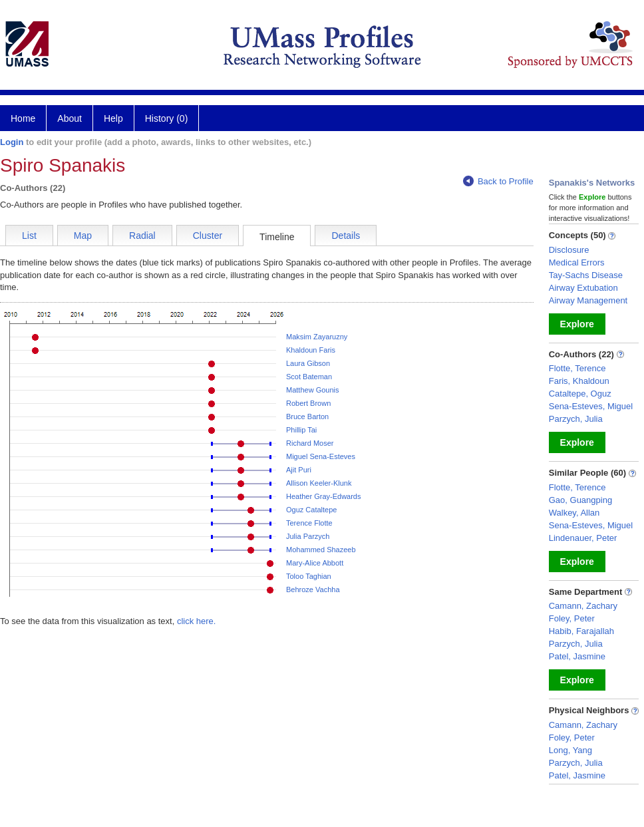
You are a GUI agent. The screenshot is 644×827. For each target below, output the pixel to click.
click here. (197, 621)
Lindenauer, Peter (583, 538)
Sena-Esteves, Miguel (591, 406)
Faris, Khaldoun (579, 381)
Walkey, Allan (574, 513)
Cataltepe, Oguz (580, 394)
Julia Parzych (308, 536)
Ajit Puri (299, 470)
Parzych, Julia (576, 419)
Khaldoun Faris (311, 350)
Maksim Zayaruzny (317, 337)
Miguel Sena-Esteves (321, 456)
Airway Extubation (583, 288)
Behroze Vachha (313, 589)
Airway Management (588, 300)
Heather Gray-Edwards (324, 496)
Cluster (208, 236)
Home (23, 118)
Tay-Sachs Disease (586, 275)
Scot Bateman (309, 377)
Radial (142, 236)
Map (83, 236)
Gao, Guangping (580, 500)
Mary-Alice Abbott (315, 563)
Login (12, 142)
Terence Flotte (309, 523)
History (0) (167, 118)
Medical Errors (577, 262)
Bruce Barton (307, 416)
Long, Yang (570, 750)
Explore (577, 324)
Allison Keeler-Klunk (319, 483)
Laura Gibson (308, 363)
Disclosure (569, 250)
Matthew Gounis (312, 390)
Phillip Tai (301, 430)
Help (113, 118)
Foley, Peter (572, 618)
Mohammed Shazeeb (321, 550)
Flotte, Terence (577, 368)
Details (346, 236)
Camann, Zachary (583, 606)
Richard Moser (310, 443)
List (29, 236)
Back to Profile (498, 181)
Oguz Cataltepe (311, 510)
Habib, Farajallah (581, 631)
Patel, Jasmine (577, 656)
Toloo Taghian (309, 576)
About (70, 118)
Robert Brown (308, 403)
